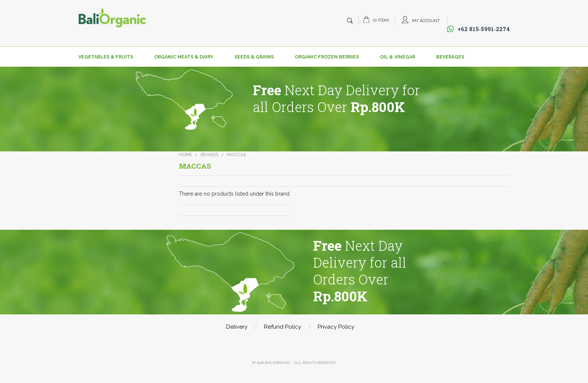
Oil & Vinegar (397, 57)
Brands (209, 155)
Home (185, 155)
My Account (426, 21)
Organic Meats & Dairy (184, 57)
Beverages (450, 57)
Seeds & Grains (254, 57)
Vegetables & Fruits (106, 57)
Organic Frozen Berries (327, 57)
